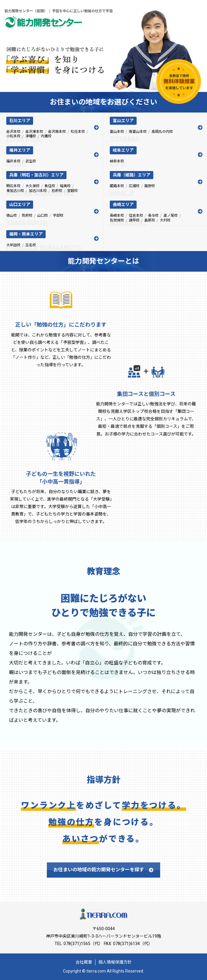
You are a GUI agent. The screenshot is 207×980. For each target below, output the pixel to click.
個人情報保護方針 (115, 962)
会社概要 (84, 962)
